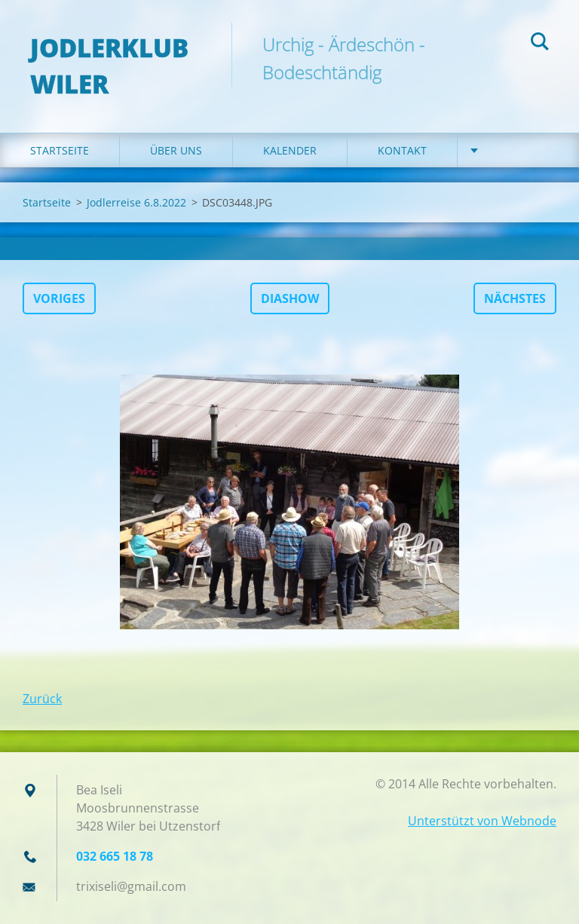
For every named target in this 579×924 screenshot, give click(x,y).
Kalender (290, 150)
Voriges (59, 298)
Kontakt (402, 150)
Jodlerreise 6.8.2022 (136, 202)
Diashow (290, 298)
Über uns (176, 150)
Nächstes (515, 298)
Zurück (42, 699)
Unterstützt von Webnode (482, 821)
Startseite (60, 150)
